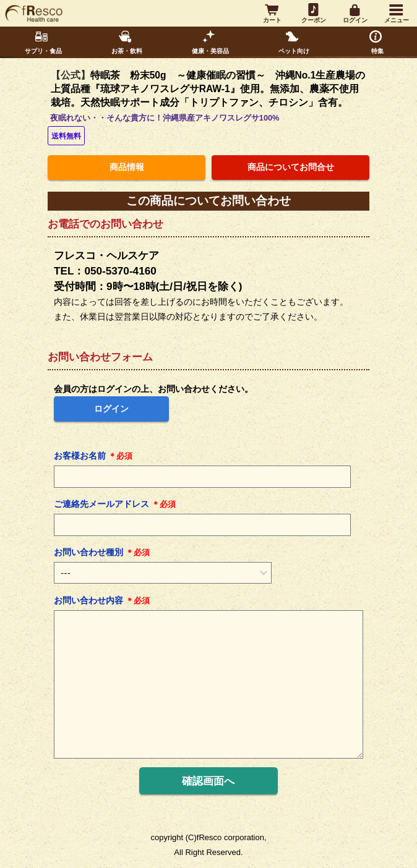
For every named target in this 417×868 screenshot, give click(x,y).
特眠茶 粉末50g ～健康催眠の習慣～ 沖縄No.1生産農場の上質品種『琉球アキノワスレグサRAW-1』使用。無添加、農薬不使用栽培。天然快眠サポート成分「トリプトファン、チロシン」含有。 (208, 89)
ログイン (111, 409)
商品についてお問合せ (291, 167)
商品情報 (127, 167)
